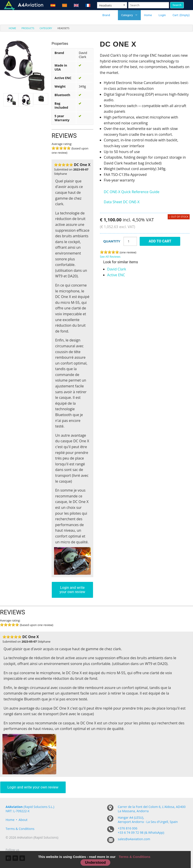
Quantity (112, 241)
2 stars (60, 165)
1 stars (56, 165)
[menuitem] (10, 28)
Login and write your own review (73, 590)
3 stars (63, 165)
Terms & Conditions (20, 829)
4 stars (67, 165)
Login (162, 15)
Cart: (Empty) (181, 15)
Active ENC (116, 275)
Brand (106, 15)
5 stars (69, 148)
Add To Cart (160, 241)
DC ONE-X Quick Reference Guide (132, 192)
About (23, 820)
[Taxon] (112, 5)
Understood (95, 862)
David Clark (117, 269)
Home (148, 15)
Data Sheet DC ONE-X (122, 202)
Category (127, 15)
